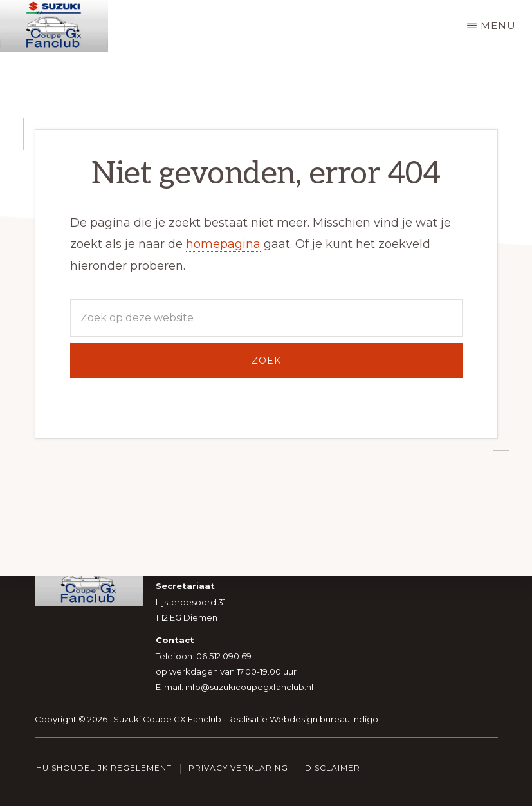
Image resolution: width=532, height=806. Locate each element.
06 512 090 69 (224, 656)
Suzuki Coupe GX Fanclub (167, 719)
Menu (498, 25)
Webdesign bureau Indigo (324, 719)
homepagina (223, 244)
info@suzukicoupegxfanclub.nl (249, 688)
